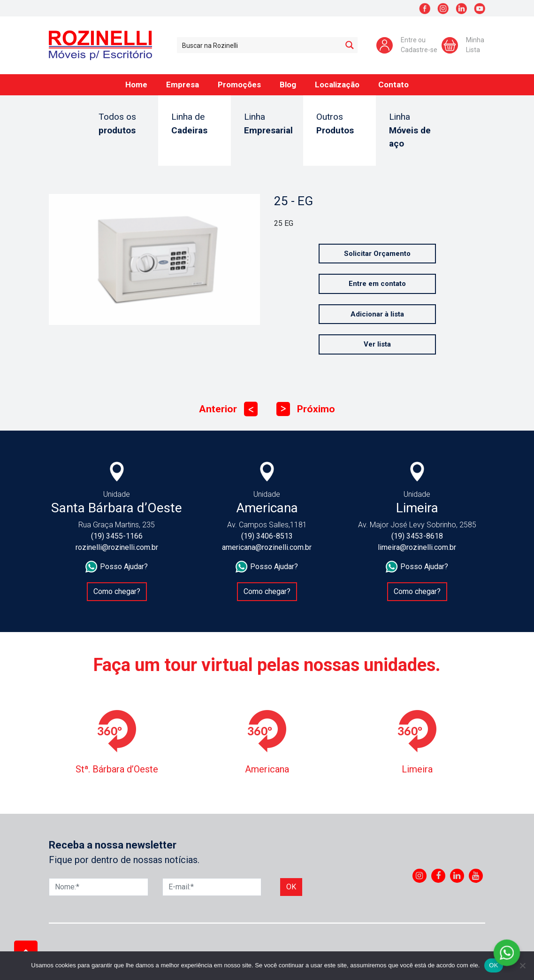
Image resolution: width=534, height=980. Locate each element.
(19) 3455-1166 (117, 536)
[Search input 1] (260, 45)
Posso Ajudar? (117, 567)
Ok (291, 887)
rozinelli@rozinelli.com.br (117, 547)
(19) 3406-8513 (267, 536)
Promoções (239, 85)
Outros (339, 124)
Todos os (122, 124)
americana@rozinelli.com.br (267, 547)
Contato (393, 85)
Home (136, 85)
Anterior (228, 409)
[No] (522, 965)
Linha (268, 124)
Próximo (306, 409)
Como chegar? (117, 591)
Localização (337, 85)
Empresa (183, 85)
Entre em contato (377, 284)
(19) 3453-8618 (417, 536)
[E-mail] (212, 887)
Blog (288, 85)
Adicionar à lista (377, 314)
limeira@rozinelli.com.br (417, 547)
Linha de (195, 124)
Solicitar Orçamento (377, 254)
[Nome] (99, 887)
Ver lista (377, 344)
